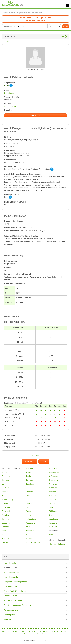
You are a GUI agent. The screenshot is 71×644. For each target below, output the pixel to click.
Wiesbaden (54, 519)
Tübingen (53, 511)
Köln (27, 507)
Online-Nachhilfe (11, 586)
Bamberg (6, 480)
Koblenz (29, 503)
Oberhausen (54, 472)
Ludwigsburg (31, 519)
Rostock (53, 496)
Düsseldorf (6, 523)
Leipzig (28, 515)
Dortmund (6, 511)
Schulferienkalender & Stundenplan (18, 605)
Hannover (29, 480)
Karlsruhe (29, 492)
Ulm (51, 515)
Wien (51, 535)
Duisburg (5, 519)
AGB (24, 632)
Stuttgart (53, 503)
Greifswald (30, 468)
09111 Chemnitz (11, 106)
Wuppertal (53, 523)
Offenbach (53, 476)
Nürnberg (53, 468)
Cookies (45, 634)
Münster (29, 539)
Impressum (15, 632)
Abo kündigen (28, 634)
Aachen (5, 472)
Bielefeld (5, 488)
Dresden (5, 515)
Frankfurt (5, 535)
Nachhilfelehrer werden (13, 572)
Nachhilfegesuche (11, 577)
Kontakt (64, 632)
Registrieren (30, 462)
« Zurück (5, 42)
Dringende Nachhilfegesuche (15, 582)
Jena (27, 488)
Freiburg (5, 539)
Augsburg (6, 476)
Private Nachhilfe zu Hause (15, 591)
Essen (4, 531)
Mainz (28, 527)
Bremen (5, 503)
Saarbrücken (54, 500)
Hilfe (38, 634)
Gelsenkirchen (8, 542)
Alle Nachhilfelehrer (57, 544)
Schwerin (53, 488)
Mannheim (30, 531)
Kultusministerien (11, 610)
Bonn (4, 496)
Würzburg (53, 527)
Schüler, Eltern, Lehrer (13, 601)
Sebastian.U (9, 93)
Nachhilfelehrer (10, 568)
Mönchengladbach (33, 542)
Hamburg (29, 476)
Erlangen (5, 527)
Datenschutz (33, 632)
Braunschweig (8, 500)
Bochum (5, 492)
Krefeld (28, 511)
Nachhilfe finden (10, 563)
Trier (51, 507)
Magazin (7, 619)
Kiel (27, 500)
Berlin (4, 484)
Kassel (28, 496)
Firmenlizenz (45, 632)
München (29, 535)
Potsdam (53, 492)
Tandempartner (10, 615)
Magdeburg (30, 523)
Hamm (28, 472)
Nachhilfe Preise (10, 596)
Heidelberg (30, 484)
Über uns (5, 632)
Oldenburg (53, 480)
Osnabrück (54, 484)
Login (44, 462)
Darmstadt (6, 507)
